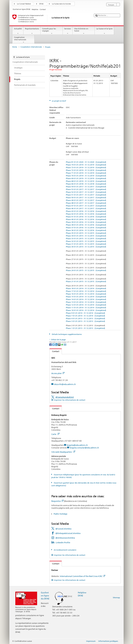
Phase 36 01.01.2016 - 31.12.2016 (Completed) (86, 230)
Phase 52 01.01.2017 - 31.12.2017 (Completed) (86, 192)
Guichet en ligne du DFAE (45, 596)
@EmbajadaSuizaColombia (68, 533)
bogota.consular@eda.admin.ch (84, 448)
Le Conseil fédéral (24, 4)
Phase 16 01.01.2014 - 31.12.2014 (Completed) (86, 294)
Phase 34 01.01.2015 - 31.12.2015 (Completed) (86, 236)
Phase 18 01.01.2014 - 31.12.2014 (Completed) (86, 288)
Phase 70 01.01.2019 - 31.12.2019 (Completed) (86, 176)
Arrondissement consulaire (65, 550)
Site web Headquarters (63, 452)
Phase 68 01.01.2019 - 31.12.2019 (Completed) (86, 181)
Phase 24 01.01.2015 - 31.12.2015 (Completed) (86, 270)
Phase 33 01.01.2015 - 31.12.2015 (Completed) (86, 238)
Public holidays (60, 514)
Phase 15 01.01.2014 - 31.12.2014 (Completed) (86, 297)
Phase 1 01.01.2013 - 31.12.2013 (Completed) (85, 328)
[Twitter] (54, 344)
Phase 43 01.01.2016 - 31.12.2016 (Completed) (86, 211)
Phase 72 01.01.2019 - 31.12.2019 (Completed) (86, 170)
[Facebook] (51, 344)
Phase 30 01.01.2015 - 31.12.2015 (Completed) (86, 247)
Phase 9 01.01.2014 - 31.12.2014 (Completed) (85, 313)
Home (15, 47)
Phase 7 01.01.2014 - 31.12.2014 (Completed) (85, 316)
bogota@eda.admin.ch (77, 445)
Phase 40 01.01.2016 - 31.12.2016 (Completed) (86, 219)
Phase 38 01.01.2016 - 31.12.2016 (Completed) (86, 225)
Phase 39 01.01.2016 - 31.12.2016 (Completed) (86, 222)
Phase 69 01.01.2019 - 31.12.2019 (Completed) (86, 178)
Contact (54, 351)
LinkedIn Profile (63, 542)
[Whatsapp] (62, 344)
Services (68, 31)
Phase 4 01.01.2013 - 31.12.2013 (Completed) (85, 318)
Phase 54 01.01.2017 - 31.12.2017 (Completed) (86, 187)
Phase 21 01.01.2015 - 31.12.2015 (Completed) (86, 281)
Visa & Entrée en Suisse (84, 31)
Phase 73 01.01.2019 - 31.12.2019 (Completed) (86, 167)
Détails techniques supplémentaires (67, 334)
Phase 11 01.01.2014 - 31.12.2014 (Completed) (86, 308)
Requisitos (57, 501)
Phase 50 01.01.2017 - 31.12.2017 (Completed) (86, 197)
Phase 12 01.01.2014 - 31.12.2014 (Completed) (86, 305)
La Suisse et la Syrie (104, 31)
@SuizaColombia (63, 529)
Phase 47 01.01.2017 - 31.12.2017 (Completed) (86, 206)
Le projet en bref (59, 101)
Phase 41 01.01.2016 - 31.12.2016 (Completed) (86, 217)
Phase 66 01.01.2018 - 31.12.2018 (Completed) (86, 184)
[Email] (65, 344)
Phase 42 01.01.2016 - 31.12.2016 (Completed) (86, 214)
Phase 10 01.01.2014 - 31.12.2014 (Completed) (86, 310)
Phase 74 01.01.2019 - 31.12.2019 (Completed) (86, 165)
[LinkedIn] (57, 344)
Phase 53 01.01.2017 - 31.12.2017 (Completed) (86, 189)
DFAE (41, 4)
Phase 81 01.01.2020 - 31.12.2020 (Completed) (86, 162)
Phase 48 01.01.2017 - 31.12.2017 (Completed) (86, 203)
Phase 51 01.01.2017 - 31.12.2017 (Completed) (86, 195)
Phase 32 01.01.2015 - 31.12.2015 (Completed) (86, 241)
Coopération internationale (23, 40)
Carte (55, 434)
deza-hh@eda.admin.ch (65, 384)
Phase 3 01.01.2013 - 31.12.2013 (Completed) (85, 321)
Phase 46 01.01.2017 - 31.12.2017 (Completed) (86, 208)
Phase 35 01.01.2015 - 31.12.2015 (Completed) (86, 233)
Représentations (32, 31)
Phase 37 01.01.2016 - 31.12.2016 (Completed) (86, 228)
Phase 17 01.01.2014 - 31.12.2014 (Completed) (86, 291)
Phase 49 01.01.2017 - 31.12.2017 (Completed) (86, 200)
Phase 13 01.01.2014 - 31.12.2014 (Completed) (86, 302)
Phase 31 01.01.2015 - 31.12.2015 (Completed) (86, 244)
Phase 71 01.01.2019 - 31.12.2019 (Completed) (86, 173)
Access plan (58, 373)
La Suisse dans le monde (61, 4)
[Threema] (59, 344)
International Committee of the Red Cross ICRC (82, 576)
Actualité (18, 31)
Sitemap (116, 597)
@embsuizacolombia (65, 538)
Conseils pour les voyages (52, 31)
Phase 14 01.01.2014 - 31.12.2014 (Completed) (86, 299)
